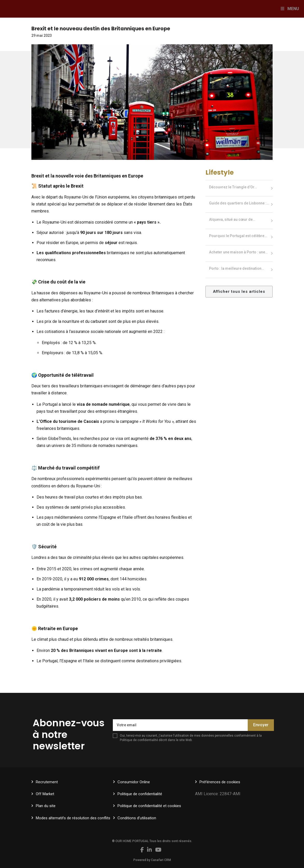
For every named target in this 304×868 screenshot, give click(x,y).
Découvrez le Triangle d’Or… (233, 187)
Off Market (45, 794)
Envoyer (261, 725)
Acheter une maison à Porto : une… (238, 252)
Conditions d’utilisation (137, 818)
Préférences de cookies (220, 782)
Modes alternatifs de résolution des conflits (73, 818)
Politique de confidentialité (139, 740)
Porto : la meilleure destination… (237, 268)
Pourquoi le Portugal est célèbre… (238, 236)
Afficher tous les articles (239, 291)
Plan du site (46, 806)
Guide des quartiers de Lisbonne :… (239, 203)
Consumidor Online (134, 782)
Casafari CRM (161, 860)
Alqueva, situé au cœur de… (232, 219)
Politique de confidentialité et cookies (149, 806)
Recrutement (47, 782)
